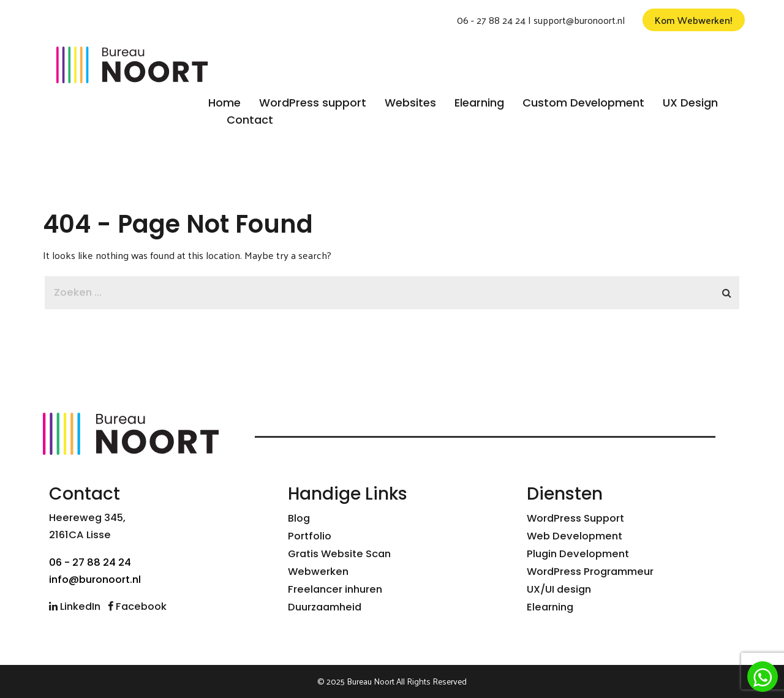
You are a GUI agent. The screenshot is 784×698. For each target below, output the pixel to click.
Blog (299, 518)
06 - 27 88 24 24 (491, 20)
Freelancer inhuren (335, 589)
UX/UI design (559, 589)
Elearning (550, 607)
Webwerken (318, 572)
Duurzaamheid (325, 607)
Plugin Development (578, 554)
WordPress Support (575, 518)
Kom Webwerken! (694, 20)
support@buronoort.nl (579, 20)
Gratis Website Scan (339, 554)
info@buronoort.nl (95, 580)
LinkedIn (75, 606)
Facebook (137, 606)
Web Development (575, 536)
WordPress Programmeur (590, 572)
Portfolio (310, 536)
